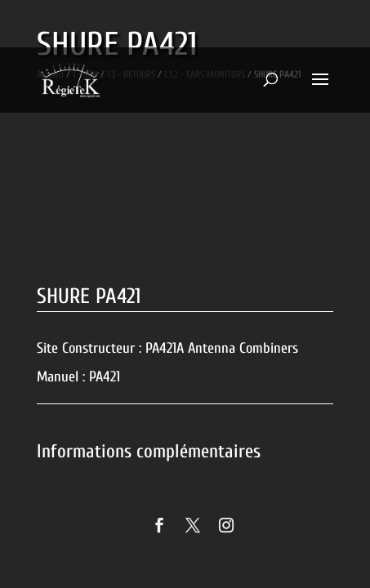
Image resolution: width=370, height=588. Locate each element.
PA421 (105, 377)
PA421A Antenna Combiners (222, 348)
